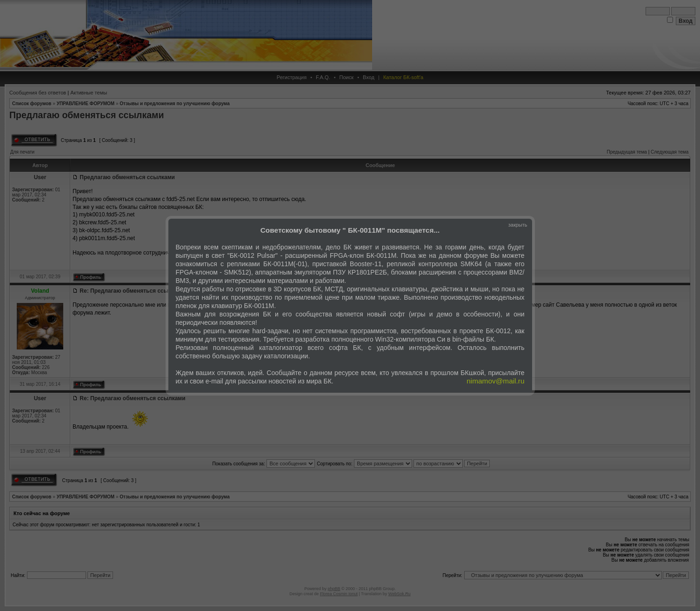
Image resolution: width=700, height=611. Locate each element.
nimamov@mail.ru (495, 381)
